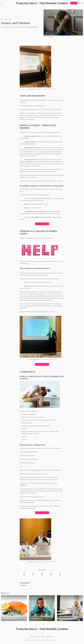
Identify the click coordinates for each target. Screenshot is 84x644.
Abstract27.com (55, 640)
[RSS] (2, 3)
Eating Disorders (35, 597)
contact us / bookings (42, 224)
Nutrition (5, 597)
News (2, 20)
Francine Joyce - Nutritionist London (37, 640)
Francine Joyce (25, 583)
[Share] (33, 574)
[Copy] (60, 574)
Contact (74, 3)
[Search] (79, 3)
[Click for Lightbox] (42, 67)
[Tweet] (24, 574)
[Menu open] (82, 3)
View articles (24, 585)
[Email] (51, 574)
